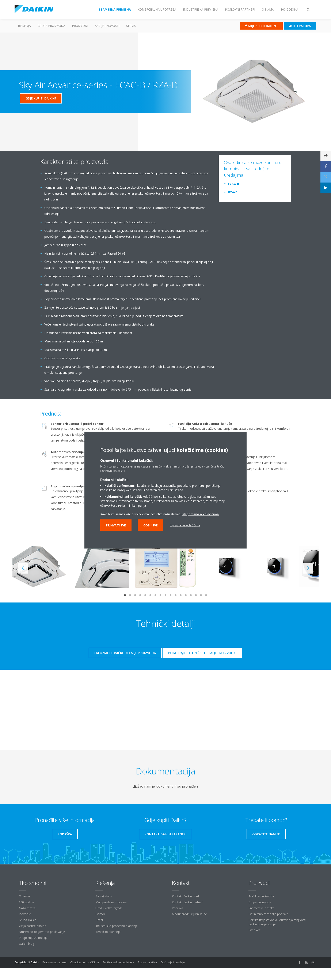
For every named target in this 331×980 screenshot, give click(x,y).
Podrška (177, 908)
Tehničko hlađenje (108, 932)
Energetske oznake (261, 908)
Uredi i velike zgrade (109, 908)
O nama (24, 896)
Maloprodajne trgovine (111, 902)
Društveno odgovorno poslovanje (42, 932)
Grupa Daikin (28, 920)
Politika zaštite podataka (118, 962)
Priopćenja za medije (33, 938)
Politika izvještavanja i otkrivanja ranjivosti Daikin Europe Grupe (277, 922)
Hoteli (99, 920)
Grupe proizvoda (260, 902)
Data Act (254, 930)
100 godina (26, 902)
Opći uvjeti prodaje (173, 962)
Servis (131, 26)
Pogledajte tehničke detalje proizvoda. (202, 653)
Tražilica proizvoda (261, 896)
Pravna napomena (54, 962)
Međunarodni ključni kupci (190, 914)
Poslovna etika (147, 962)
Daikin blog (26, 944)
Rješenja (24, 26)
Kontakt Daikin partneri (188, 902)
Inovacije (25, 914)
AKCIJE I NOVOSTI (107, 26)
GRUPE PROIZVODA (51, 26)
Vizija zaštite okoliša (33, 926)
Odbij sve (151, 525)
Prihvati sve (116, 525)
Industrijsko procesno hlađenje (117, 926)
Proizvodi (80, 26)
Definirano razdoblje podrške (268, 914)
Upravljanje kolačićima (185, 525)
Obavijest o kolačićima (85, 962)
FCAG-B (234, 184)
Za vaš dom (104, 896)
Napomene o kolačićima (201, 514)
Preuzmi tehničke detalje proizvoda (125, 653)
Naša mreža (27, 908)
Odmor (100, 914)
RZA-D (233, 192)
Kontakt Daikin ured (185, 896)
